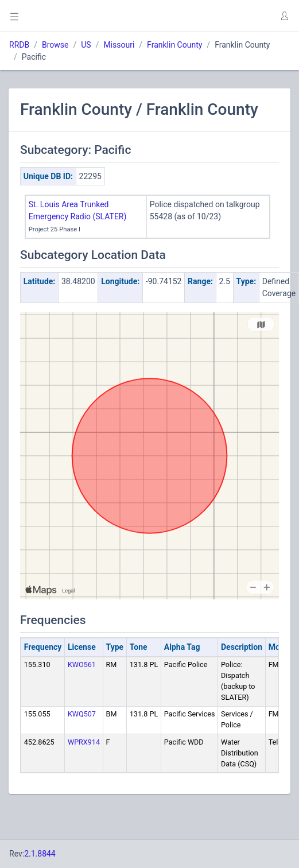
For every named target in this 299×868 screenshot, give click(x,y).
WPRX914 (84, 742)
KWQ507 (82, 714)
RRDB (19, 45)
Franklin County (174, 45)
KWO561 (82, 664)
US (86, 45)
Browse (55, 45)
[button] (284, 16)
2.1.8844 (40, 854)
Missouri (119, 45)
